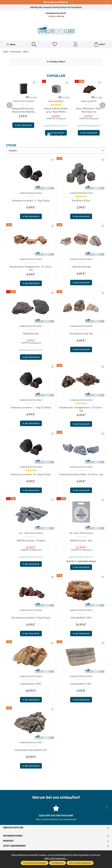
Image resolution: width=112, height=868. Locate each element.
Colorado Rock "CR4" (31, 684)
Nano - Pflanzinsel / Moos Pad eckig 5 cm (89, 110)
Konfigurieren (58, 863)
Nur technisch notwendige (35, 863)
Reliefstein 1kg (31, 334)
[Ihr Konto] (75, 45)
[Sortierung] (56, 151)
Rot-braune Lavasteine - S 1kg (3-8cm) (31, 618)
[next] (103, 105)
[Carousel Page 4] (63, 135)
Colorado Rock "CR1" (81, 684)
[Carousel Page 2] (54, 135)
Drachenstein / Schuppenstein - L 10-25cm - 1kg (81, 409)
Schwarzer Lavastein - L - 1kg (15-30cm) (31, 408)
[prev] (9, 105)
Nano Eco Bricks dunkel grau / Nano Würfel (56, 110)
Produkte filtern (56, 62)
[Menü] (11, 45)
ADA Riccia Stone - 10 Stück (31, 541)
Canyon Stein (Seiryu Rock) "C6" (31, 750)
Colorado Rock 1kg (81, 267)
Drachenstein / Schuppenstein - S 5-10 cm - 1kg (31, 269)
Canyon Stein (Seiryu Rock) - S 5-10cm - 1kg (81, 475)
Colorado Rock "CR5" (81, 618)
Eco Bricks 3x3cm (81, 201)
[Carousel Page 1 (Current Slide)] (49, 135)
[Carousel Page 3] (58, 135)
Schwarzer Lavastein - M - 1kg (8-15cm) (31, 475)
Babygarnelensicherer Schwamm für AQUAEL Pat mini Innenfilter (23, 110)
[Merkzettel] (55, 45)
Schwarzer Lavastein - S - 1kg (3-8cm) (31, 201)
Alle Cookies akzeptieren (80, 863)
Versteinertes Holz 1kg (81, 334)
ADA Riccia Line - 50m (81, 541)
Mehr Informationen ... (56, 858)
